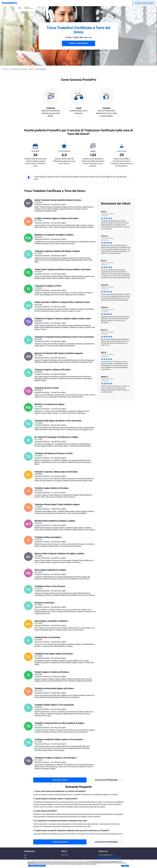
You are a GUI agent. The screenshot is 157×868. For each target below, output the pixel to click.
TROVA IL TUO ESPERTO (79, 43)
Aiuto (26, 855)
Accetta (125, 866)
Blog (25, 858)
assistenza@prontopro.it (106, 855)
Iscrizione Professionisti (144, 3)
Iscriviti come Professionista (106, 780)
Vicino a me (65, 855)
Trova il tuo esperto (60, 780)
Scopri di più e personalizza (37, 866)
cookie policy (50, 863)
